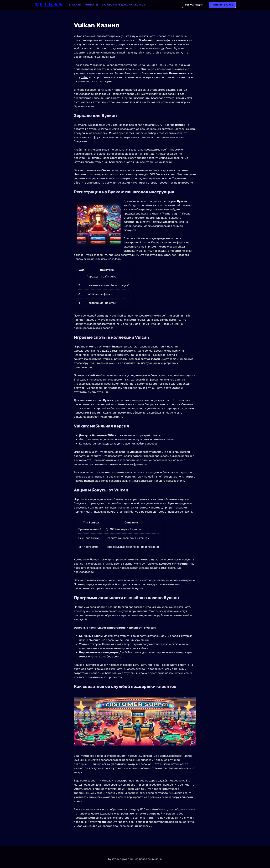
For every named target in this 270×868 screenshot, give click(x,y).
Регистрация (194, 5)
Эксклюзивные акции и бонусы (124, 5)
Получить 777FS (222, 5)
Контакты (91, 5)
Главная (75, 5)
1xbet (85, 77)
